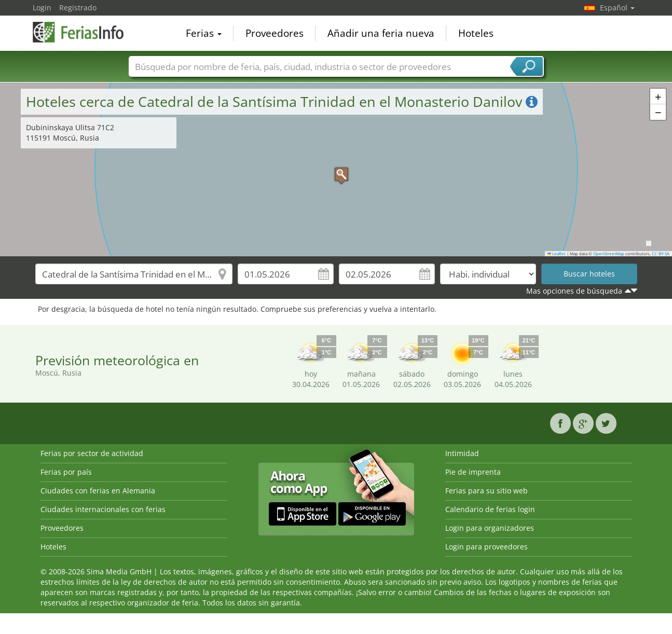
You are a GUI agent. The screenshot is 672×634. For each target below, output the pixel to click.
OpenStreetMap (609, 254)
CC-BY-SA (661, 254)
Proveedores (275, 33)
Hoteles (476, 33)
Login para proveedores (486, 547)
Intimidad (462, 453)
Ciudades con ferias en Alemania (98, 491)
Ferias (204, 33)
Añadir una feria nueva (381, 33)
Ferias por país (66, 472)
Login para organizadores (490, 528)
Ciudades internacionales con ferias (103, 509)
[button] (336, 169)
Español (617, 8)
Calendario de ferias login (490, 509)
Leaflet (557, 254)
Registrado (78, 8)
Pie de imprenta (473, 472)
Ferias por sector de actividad (92, 453)
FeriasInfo (85, 32)
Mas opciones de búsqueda (574, 291)
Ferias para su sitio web (486, 491)
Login (42, 8)
